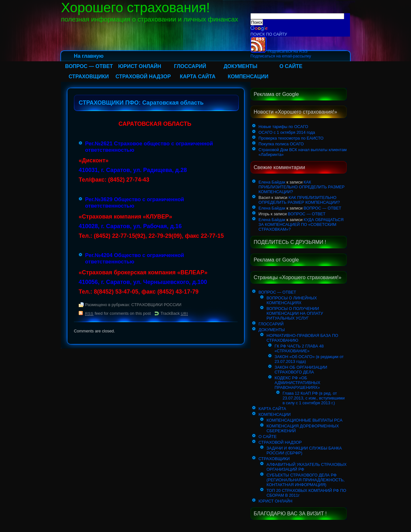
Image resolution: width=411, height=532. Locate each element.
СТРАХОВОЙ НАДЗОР (143, 77)
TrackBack (174, 313)
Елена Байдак (272, 182)
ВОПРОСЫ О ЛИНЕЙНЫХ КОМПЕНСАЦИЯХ (292, 300)
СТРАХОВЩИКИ (89, 77)
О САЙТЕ (291, 66)
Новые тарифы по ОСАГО (283, 127)
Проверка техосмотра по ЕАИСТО (291, 138)
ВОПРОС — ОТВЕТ (89, 66)
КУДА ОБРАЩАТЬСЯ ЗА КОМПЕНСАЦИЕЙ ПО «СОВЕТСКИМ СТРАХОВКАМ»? (301, 224)
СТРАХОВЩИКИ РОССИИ (156, 305)
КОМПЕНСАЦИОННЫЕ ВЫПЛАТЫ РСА (305, 420)
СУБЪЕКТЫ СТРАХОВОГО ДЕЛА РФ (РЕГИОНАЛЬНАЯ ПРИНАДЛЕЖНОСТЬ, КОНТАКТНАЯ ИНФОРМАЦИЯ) (306, 480)
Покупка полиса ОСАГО (281, 144)
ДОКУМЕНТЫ (240, 66)
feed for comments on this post (118, 313)
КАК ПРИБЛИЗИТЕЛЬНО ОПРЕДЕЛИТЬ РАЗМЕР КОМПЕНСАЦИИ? (302, 187)
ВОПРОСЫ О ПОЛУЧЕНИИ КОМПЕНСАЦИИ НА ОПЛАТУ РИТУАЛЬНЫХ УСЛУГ (295, 313)
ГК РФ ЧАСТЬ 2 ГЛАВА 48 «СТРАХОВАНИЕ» (299, 348)
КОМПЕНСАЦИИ (248, 77)
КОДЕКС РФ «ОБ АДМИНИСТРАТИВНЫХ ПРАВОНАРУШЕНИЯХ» (297, 383)
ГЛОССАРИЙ (190, 66)
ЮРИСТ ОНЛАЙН (140, 66)
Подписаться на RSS (279, 51)
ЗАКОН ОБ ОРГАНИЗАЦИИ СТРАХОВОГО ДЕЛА (301, 370)
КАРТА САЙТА (198, 77)
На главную (89, 56)
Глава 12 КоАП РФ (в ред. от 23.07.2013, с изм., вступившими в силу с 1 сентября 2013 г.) (314, 398)
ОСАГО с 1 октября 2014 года (287, 132)
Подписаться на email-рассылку (281, 56)
